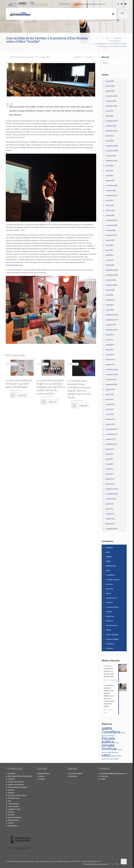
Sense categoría (115, 41)
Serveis (11, 823)
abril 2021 (110, 255)
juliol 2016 (110, 504)
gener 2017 (110, 484)
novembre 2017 (112, 434)
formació (109, 603)
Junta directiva (13, 806)
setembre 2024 (112, 131)
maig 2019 (110, 345)
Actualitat (118, 38)
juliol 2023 (110, 166)
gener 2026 (110, 91)
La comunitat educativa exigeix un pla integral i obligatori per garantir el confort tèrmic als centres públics (51, 387)
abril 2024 (110, 136)
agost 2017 (110, 449)
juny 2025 (110, 111)
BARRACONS (111, 566)
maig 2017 (110, 464)
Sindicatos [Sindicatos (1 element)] (114, 756)
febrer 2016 (110, 519)
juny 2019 (110, 340)
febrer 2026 (110, 86)
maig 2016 (110, 514)
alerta (108, 552)
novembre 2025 (112, 96)
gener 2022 (110, 215)
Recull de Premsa (14, 817)
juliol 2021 (110, 245)
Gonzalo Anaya (27, 57)
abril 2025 (110, 116)
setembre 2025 (112, 106)
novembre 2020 (112, 275)
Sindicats (110, 648)
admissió (110, 548)
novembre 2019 (112, 320)
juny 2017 (110, 459)
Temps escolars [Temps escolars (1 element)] (113, 759)
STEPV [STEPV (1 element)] (119, 756)
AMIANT (109, 557)
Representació (13, 820)
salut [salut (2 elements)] (106, 755)
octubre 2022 (111, 190)
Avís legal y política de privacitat (95, 864)
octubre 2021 (111, 230)
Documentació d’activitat (17, 787)
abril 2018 (110, 409)
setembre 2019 (112, 330)
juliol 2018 (110, 394)
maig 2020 (110, 300)
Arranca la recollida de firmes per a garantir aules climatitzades (19, 384)
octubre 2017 (111, 439)
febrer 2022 (110, 210)
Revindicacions (112, 625)
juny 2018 (110, 399)
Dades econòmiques (16, 782)
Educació (110, 584)
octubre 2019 (111, 325)
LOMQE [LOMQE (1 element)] (109, 752)
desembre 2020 (112, 270)
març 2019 (110, 355)
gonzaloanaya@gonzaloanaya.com (92, 4)
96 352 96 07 (66, 4)
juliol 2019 (110, 335)
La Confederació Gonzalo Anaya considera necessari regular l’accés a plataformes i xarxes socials (79, 389)
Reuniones (110, 616)
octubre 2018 (111, 379)
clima (108, 570)
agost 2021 (110, 240)
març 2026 (110, 81)
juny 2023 (110, 171)
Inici (107, 38)
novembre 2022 (112, 186)
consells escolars (113, 580)
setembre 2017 (112, 444)
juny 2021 (110, 250)
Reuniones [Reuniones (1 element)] (115, 752)
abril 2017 (110, 469)
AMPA (108, 561)
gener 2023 (110, 181)
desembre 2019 (112, 315)
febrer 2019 (110, 360)
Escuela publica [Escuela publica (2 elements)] (108, 740)
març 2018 (110, 414)
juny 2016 (110, 509)
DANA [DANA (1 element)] (123, 733)
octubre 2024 (111, 126)
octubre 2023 (111, 156)
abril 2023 (110, 176)
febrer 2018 (110, 419)
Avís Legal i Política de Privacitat (20, 776)
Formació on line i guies (17, 795)
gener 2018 (110, 424)
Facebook (104, 776)
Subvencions (13, 826)
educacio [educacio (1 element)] (104, 736)
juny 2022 (110, 200)
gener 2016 (110, 524)
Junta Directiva (14, 804)
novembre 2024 (112, 121)
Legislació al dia (14, 809)
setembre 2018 (112, 384)
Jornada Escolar (112, 607)
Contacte (11, 779)
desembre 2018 (112, 370)
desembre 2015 (112, 529)
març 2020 (110, 310)
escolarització (111, 598)
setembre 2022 (112, 195)
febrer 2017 (110, 479)
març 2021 (110, 260)
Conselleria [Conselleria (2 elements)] (111, 732)
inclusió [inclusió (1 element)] (117, 743)
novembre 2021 (112, 225)
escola (109, 593)
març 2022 (110, 205)
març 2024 (110, 141)
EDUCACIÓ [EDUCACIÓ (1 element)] (111, 736)
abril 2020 (110, 305)
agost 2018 (110, 389)
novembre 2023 (112, 151)
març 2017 (110, 474)
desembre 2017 (112, 429)
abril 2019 (110, 350)
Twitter (103, 779)
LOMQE (109, 612)
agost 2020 (110, 290)
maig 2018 (110, 404)
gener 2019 (110, 365)
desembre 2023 (112, 146)
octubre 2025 (111, 101)
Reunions (110, 621)
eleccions (110, 589)
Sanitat (109, 630)
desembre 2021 (112, 220)
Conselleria (110, 575)
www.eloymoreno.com (14, 265)
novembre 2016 (112, 494)
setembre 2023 (112, 161)
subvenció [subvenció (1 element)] (105, 759)
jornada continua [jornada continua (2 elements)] (109, 747)
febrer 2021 (110, 265)
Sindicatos (110, 644)
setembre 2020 (112, 285)
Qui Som (11, 815)
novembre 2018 (112, 375)
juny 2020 (110, 295)
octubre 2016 (111, 499)
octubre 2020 (111, 280)
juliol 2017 (110, 454)
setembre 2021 (112, 235)
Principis (11, 812)
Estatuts (11, 790)
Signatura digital (112, 639)
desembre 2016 (112, 489)
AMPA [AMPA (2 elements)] (107, 729)
